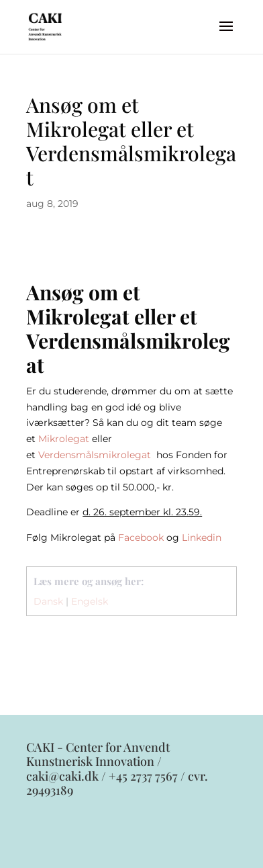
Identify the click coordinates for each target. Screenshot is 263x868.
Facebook (141, 537)
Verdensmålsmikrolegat (96, 455)
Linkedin (202, 537)
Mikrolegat (64, 439)
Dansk (48, 601)
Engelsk (90, 601)
